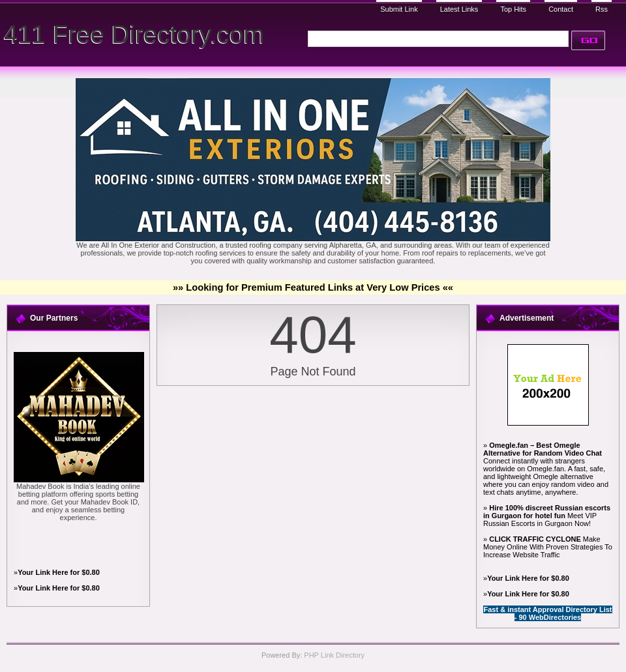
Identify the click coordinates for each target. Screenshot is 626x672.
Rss (602, 9)
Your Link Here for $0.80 (59, 572)
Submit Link (399, 9)
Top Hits (513, 9)
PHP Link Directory (334, 655)
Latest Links (459, 9)
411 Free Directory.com (134, 34)
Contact (561, 9)
